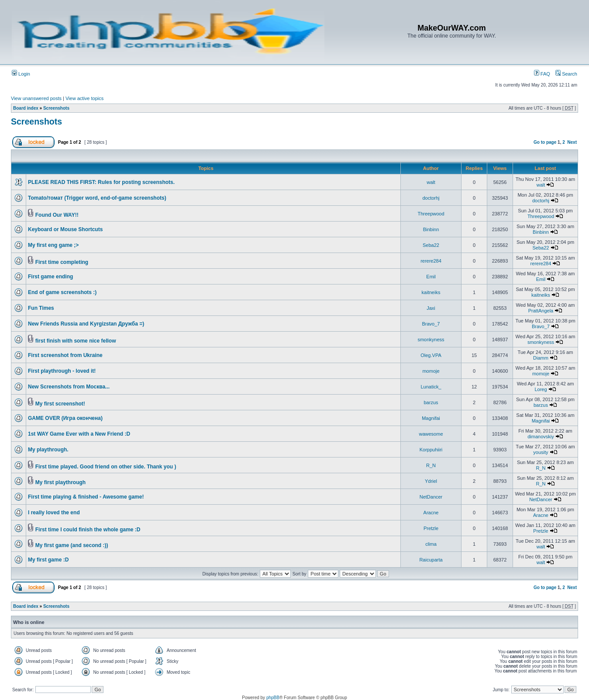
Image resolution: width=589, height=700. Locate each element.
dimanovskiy (541, 437)
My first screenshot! (60, 404)
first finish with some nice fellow (76, 341)
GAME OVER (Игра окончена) (65, 418)
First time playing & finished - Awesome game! (86, 497)
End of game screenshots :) (62, 292)
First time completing (62, 262)
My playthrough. (48, 450)
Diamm (541, 358)
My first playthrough (60, 482)
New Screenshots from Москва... (69, 387)
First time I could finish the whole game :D (88, 530)
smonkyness (431, 340)
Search (566, 74)
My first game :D (48, 560)
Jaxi (431, 308)
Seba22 (431, 245)
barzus (431, 402)
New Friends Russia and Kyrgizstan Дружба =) (86, 324)
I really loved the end (54, 513)
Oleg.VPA (431, 355)
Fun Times (41, 308)
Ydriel (431, 481)
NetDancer (431, 497)
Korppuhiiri (431, 450)
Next (572, 142)
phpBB (273, 698)
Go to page (545, 142)
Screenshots (56, 108)
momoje (431, 371)
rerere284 (431, 261)
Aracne (431, 513)
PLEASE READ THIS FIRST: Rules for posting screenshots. (101, 182)
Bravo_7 (431, 324)
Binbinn (431, 229)
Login (21, 74)
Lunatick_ (431, 387)
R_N (431, 465)
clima (431, 544)
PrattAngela (541, 311)
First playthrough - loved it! (62, 371)
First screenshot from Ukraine (65, 355)
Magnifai (431, 418)
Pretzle (431, 528)
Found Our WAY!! (57, 215)
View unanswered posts (36, 98)
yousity (541, 452)
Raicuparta (431, 560)
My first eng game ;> (53, 245)
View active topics (84, 98)
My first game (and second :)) (72, 545)
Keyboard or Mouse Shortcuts (65, 229)
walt (431, 182)
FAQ (542, 74)
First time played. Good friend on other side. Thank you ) (106, 467)
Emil (431, 277)
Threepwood (431, 214)
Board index (26, 108)
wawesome (431, 434)
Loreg (541, 389)
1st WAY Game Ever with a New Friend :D (79, 434)
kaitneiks (431, 292)
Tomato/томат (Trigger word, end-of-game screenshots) (97, 198)
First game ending (50, 277)
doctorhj (431, 198)
